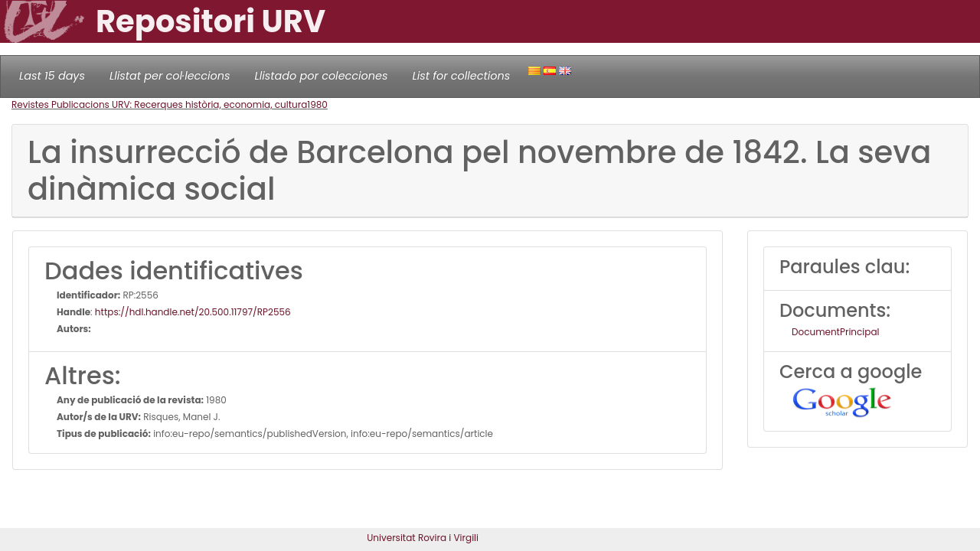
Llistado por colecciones (322, 76)
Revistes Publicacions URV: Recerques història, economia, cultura (159, 104)
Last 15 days (52, 76)
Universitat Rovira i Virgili (423, 538)
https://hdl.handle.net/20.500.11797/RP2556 (193, 312)
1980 (317, 104)
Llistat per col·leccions (170, 76)
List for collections (461, 76)
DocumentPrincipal (835, 332)
